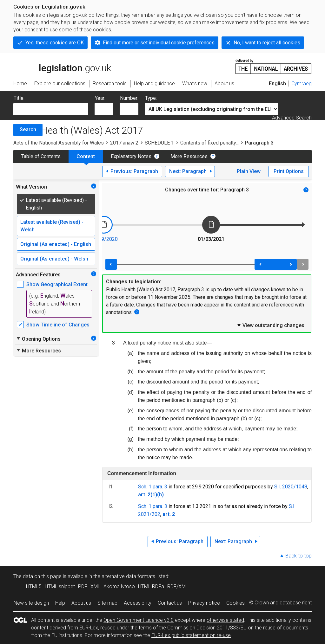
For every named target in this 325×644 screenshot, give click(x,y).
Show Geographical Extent (57, 284)
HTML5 (34, 586)
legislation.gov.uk (62, 66)
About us (81, 603)
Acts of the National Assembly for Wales (59, 143)
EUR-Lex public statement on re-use (191, 635)
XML (95, 586)
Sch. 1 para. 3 (153, 487)
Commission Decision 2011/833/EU (207, 628)
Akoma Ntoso (119, 586)
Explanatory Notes (131, 156)
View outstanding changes (270, 325)
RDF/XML (178, 586)
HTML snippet (60, 586)
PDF (83, 586)
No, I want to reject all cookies (267, 43)
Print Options (289, 171)
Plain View (249, 171)
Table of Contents (41, 156)
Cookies (235, 603)
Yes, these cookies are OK (55, 43)
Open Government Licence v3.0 (139, 620)
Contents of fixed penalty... (209, 143)
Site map (107, 603)
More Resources (189, 156)
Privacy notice (204, 603)
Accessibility (138, 603)
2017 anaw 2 (124, 143)
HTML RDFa (151, 586)
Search (28, 129)
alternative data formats (128, 576)
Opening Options (38, 339)
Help (60, 603)
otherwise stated (225, 620)
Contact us (170, 603)
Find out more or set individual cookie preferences (159, 43)
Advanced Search (292, 118)
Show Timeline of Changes (58, 325)
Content (86, 156)
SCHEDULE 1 (159, 143)
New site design (31, 603)
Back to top (298, 556)
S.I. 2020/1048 (291, 487)
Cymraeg (302, 84)
